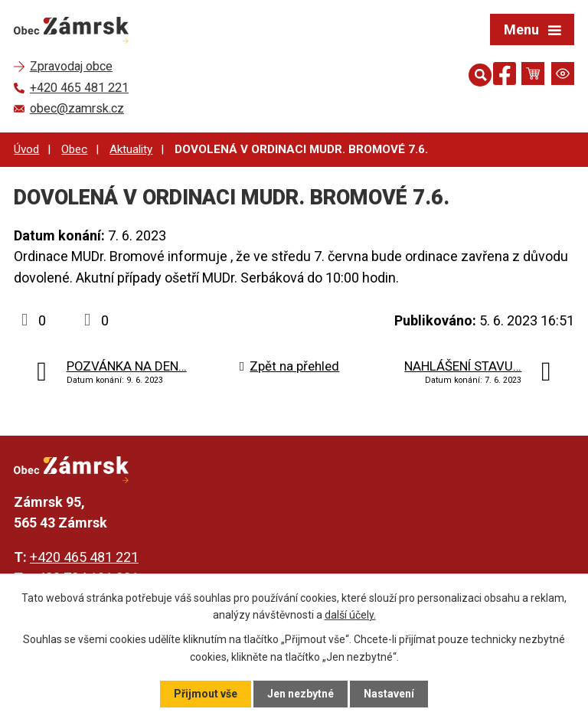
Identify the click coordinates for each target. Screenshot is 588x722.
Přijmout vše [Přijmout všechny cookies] (206, 694)
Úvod (26, 149)
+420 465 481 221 (84, 557)
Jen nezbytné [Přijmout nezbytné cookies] (301, 694)
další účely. (350, 615)
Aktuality (131, 149)
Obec (74, 149)
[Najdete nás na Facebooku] (505, 76)
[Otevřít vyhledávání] (477, 74)
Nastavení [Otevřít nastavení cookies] (389, 694)
